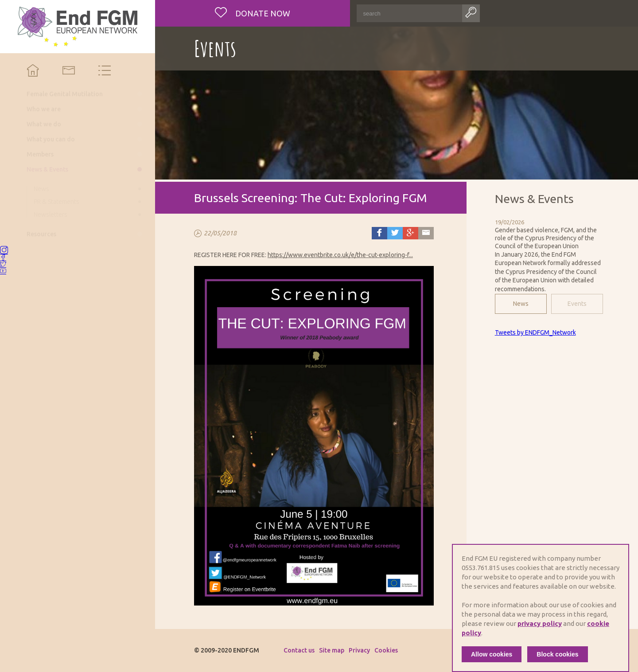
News (521, 304)
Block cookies (557, 654)
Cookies (386, 650)
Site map (332, 650)
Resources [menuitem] (41, 234)
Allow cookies (492, 654)
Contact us (299, 650)
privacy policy (540, 623)
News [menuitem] (41, 189)
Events (577, 304)
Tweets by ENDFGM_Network (535, 332)
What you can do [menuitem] (51, 139)
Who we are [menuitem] (44, 109)
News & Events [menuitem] (47, 169)
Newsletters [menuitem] (51, 215)
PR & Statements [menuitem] (56, 202)
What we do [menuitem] (44, 124)
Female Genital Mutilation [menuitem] (65, 94)
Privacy (359, 650)
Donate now (262, 13)
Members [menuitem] (40, 154)
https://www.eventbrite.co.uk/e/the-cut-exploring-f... (340, 255)
